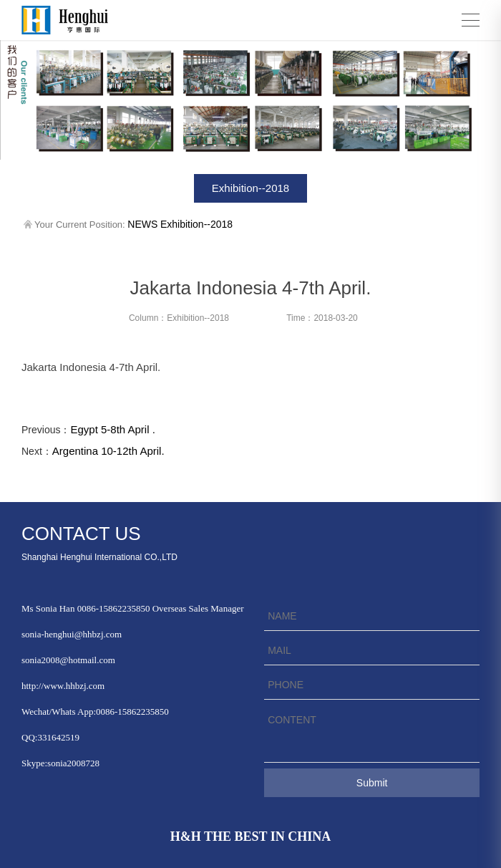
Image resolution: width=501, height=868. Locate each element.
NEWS (142, 224)
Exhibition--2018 (250, 188)
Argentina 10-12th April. (108, 451)
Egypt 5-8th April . (112, 429)
